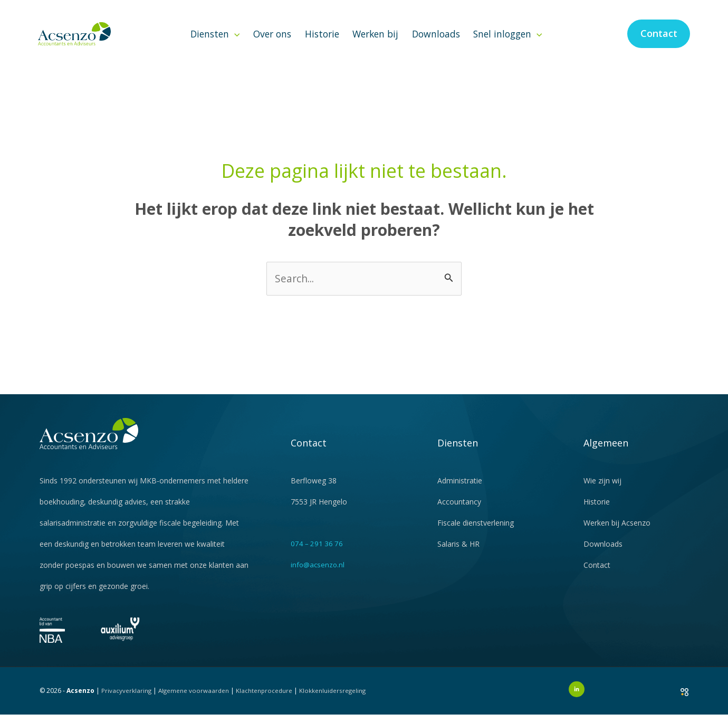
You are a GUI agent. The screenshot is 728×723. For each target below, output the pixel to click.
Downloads (436, 41)
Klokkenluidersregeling (336, 698)
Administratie (460, 488)
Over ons (272, 41)
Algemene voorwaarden (195, 698)
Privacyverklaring (127, 698)
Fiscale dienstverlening (476, 531)
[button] (234, 41)
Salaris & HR (458, 552)
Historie (322, 41)
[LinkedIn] (577, 697)
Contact (597, 573)
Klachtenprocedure (267, 698)
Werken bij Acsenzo (617, 531)
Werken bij (375, 41)
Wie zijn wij (602, 488)
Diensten (215, 41)
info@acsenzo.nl (319, 572)
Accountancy (459, 510)
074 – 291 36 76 (318, 551)
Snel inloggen (508, 41)
